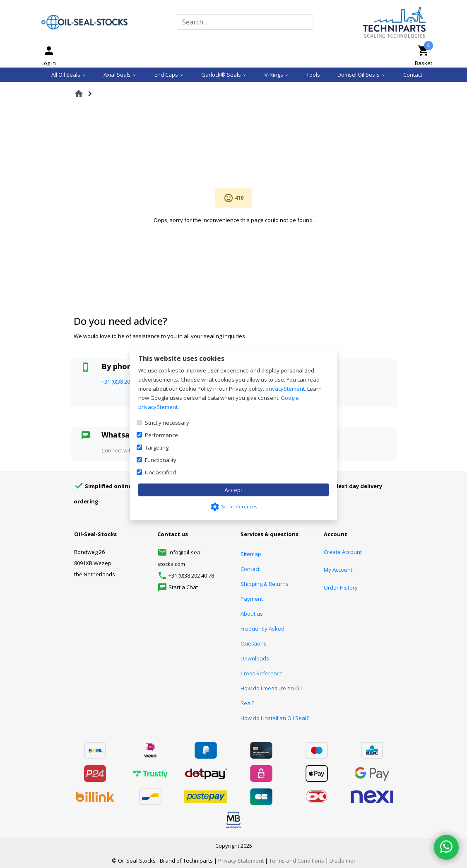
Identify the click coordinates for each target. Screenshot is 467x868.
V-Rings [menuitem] (277, 75)
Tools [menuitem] (313, 75)
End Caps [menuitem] (169, 75)
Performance (161, 435)
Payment (252, 599)
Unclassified (160, 472)
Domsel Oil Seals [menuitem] (361, 75)
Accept (233, 490)
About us (252, 614)
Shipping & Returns (265, 584)
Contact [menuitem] (413, 75)
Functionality (161, 460)
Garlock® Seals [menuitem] (224, 75)
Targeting (157, 447)
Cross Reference (262, 673)
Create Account (343, 552)
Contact (250, 569)
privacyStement (285, 389)
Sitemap (251, 554)
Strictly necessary (167, 423)
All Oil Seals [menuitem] (69, 75)
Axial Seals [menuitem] (120, 75)
